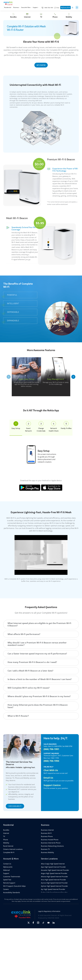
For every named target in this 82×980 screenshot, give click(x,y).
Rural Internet (8, 846)
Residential (8, 7)
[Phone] (55, 16)
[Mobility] (69, 16)
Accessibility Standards (12, 892)
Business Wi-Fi (46, 833)
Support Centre (52, 785)
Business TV (45, 849)
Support (36, 7)
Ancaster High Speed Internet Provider (55, 870)
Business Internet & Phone (51, 843)
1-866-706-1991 (49, 8)
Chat (58, 8)
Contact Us (7, 864)
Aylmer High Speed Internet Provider (54, 886)
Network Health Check (54, 427)
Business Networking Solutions (52, 846)
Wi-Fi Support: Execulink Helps (14, 886)
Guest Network (28, 427)
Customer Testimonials (12, 877)
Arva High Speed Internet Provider (53, 880)
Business (17, 7)
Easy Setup (16, 425)
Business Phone (47, 836)
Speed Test (7, 880)
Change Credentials (41, 427)
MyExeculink (65, 7)
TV (4, 836)
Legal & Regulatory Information (49, 911)
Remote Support (9, 883)
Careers (6, 889)
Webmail (6, 870)
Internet (6, 833)
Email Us (48, 778)
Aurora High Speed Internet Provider (54, 883)
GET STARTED (41, 65)
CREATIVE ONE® (53, 918)
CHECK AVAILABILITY (15, 806)
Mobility (6, 843)
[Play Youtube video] (41, 555)
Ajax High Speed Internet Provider (53, 867)
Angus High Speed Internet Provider (54, 873)
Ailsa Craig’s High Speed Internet (53, 864)
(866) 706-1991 (51, 749)
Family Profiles (66, 425)
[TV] (41, 16)
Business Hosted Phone (50, 840)
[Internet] (27, 16)
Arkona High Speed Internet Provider (54, 877)
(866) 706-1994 (51, 761)
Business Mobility (47, 852)
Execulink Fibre (26, 7)
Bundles (6, 830)
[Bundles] (13, 16)
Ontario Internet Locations (13, 849)
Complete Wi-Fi (9, 852)
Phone (6, 840)
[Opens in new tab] (29, 923)
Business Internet (47, 830)
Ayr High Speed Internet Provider (53, 889)
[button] (77, 7)
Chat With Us (51, 770)
